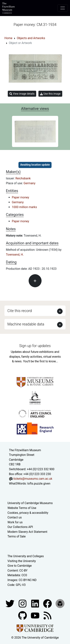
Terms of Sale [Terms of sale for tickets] (17, 536)
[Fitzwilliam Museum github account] (23, 615)
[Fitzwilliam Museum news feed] (47, 615)
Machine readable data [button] (26, 324)
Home (8, 38)
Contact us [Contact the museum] (15, 517)
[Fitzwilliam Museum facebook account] (35, 603)
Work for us (15, 522)
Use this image (50, 94)
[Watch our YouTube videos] (35, 615)
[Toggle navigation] (63, 8)
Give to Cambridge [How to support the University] (20, 566)
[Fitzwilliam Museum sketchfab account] (60, 603)
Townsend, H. (15, 255)
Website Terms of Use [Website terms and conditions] (22, 508)
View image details (22, 94)
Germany (30, 183)
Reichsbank (23, 178)
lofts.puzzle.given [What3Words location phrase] (39, 484)
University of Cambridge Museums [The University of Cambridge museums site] (30, 503)
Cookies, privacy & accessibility (28, 513)
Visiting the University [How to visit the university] (22, 561)
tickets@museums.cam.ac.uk (33, 479)
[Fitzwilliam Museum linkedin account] (48, 603)
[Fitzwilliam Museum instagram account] (23, 603)
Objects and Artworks (31, 38)
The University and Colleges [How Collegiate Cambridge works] (26, 556)
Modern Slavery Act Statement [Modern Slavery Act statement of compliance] (28, 532)
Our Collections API (20, 527)
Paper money (21, 197)
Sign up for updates (35, 346)
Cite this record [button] (20, 311)
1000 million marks (24, 207)
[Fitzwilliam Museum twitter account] (10, 603)
